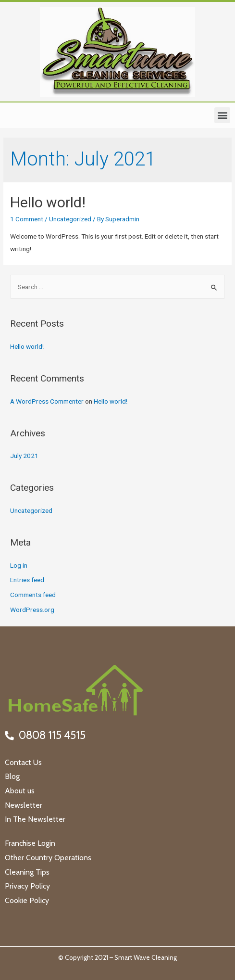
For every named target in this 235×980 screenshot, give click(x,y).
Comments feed (33, 595)
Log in (19, 565)
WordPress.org (32, 610)
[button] (222, 115)
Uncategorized (70, 219)
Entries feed (27, 580)
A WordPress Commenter (47, 401)
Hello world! (48, 202)
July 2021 (24, 456)
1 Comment (27, 219)
